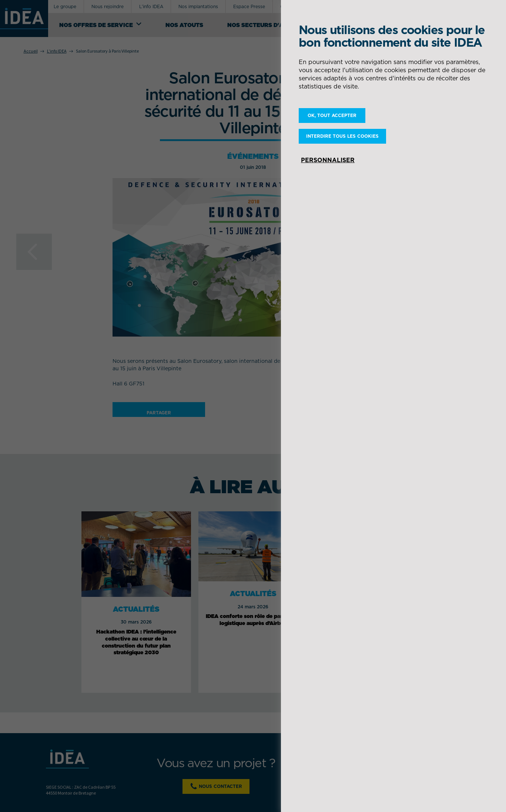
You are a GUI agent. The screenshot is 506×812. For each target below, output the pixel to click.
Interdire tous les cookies (342, 136)
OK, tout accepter (332, 115)
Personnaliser (328, 160)
